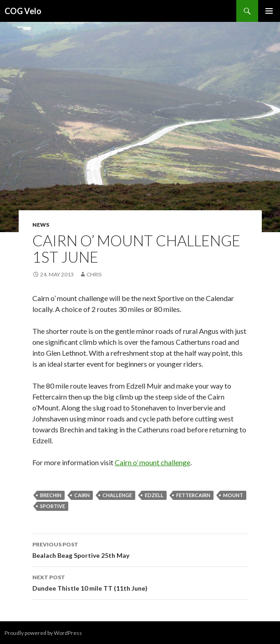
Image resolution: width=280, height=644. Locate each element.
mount (233, 495)
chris (94, 274)
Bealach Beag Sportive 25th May (140, 549)
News (41, 225)
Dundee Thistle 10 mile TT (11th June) (140, 582)
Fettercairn (193, 495)
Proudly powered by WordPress (43, 633)
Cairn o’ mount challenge (153, 462)
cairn (82, 495)
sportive (53, 506)
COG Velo (23, 11)
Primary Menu (269, 11)
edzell (154, 495)
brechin (51, 495)
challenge (117, 495)
